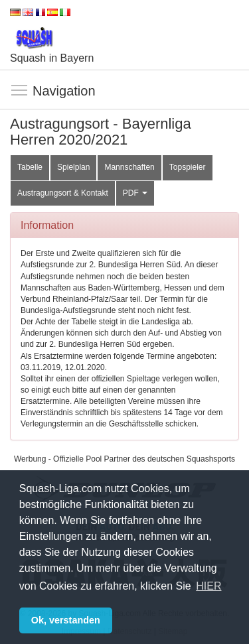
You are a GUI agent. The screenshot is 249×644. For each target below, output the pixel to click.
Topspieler (188, 167)
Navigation (20, 91)
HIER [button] (208, 586)
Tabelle (30, 167)
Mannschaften (129, 167)
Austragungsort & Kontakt (63, 193)
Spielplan (73, 167)
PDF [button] (135, 193)
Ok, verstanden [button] (66, 620)
